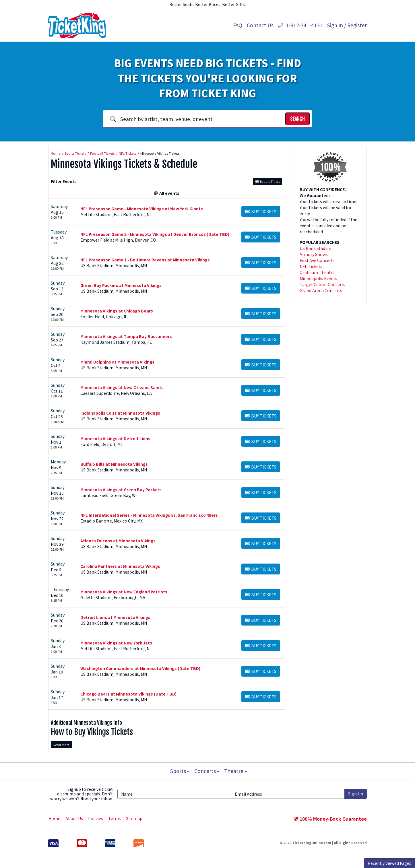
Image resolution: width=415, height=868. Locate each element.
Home (54, 818)
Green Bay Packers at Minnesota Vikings (121, 285)
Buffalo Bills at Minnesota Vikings (114, 464)
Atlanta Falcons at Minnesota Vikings (118, 541)
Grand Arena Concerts (321, 290)
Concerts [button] (207, 771)
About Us (74, 818)
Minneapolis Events (318, 278)
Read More (61, 745)
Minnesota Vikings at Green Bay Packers (121, 490)
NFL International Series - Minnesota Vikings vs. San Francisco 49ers (149, 515)
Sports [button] (179, 771)
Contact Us (260, 25)
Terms (115, 818)
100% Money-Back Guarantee (330, 819)
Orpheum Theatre (317, 272)
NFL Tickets (311, 266)
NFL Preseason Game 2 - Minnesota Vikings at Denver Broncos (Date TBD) (155, 234)
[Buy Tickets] (261, 211)
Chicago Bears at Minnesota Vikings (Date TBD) (128, 694)
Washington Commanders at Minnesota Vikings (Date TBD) (140, 668)
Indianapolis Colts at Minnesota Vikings (120, 413)
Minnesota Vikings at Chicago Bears (117, 311)
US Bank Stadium (316, 248)
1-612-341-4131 (300, 25)
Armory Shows (314, 254)
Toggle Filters (268, 181)
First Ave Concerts (317, 260)
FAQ (238, 25)
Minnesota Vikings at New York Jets (116, 643)
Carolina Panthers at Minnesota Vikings (120, 566)
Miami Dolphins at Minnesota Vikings (117, 362)
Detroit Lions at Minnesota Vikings (115, 617)
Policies (96, 818)
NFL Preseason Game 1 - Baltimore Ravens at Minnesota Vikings (145, 260)
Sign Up (356, 794)
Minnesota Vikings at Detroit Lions (115, 438)
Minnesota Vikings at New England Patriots (124, 592)
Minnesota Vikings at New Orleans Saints (122, 387)
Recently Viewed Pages (389, 863)
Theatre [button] (236, 771)
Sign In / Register (347, 25)
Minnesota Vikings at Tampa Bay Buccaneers (126, 336)
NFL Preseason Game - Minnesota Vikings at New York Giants (142, 209)
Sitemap (134, 818)
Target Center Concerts (322, 284)
